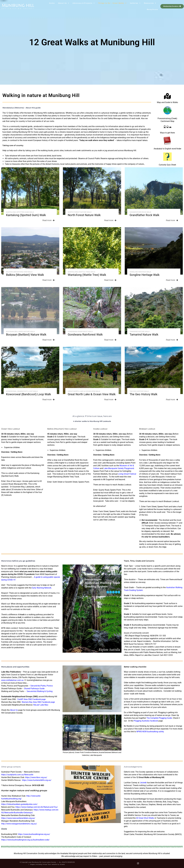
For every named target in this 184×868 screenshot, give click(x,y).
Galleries (135, 3)
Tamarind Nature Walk (140, 332)
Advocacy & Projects (84, 3)
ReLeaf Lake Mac (41, 705)
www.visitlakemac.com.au (13, 680)
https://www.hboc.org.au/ (36, 777)
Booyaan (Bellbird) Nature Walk (20, 332)
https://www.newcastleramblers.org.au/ (18, 818)
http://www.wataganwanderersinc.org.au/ (19, 824)
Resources (150, 3)
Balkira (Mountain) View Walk (19, 272)
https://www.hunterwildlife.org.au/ (37, 780)
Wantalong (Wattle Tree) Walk (82, 272)
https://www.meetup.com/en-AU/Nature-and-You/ (37, 807)
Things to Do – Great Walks (112, 3)
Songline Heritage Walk (140, 272)
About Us (64, 3)
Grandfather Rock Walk (140, 212)
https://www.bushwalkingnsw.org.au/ (34, 834)
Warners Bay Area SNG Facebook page (38, 702)
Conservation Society (18, 9)
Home (52, 3)
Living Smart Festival (127, 474)
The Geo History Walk (139, 391)
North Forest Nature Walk (80, 212)
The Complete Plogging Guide (159, 718)
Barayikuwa (152, 9)
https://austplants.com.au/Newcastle (17, 775)
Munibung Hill (18, 5)
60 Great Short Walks (145, 818)
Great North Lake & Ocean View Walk (84, 391)
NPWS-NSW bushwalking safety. (151, 732)
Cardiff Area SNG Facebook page (31, 699)
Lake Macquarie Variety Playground (119, 468)
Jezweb (143, 783)
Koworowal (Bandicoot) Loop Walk (22, 391)
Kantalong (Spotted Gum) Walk (20, 212)
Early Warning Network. (42, 588)
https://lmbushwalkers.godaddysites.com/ (19, 804)
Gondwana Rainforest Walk (80, 332)
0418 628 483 (38, 785)
